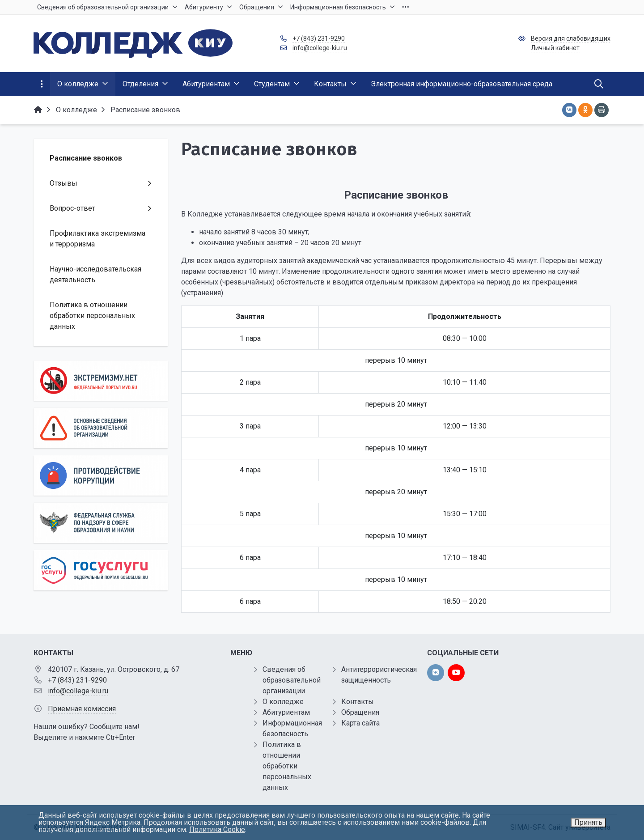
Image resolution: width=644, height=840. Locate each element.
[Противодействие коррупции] (101, 475)
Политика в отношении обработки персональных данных (287, 766)
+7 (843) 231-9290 (319, 38)
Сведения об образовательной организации (292, 680)
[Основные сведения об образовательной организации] (101, 428)
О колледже (283, 702)
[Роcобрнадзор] (101, 523)
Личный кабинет (555, 48)
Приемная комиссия (82, 709)
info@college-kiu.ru (320, 48)
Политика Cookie (217, 829)
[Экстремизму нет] (101, 381)
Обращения (360, 712)
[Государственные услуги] (101, 570)
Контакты (358, 702)
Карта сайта (360, 723)
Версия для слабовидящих (571, 38)
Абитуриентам (286, 712)
